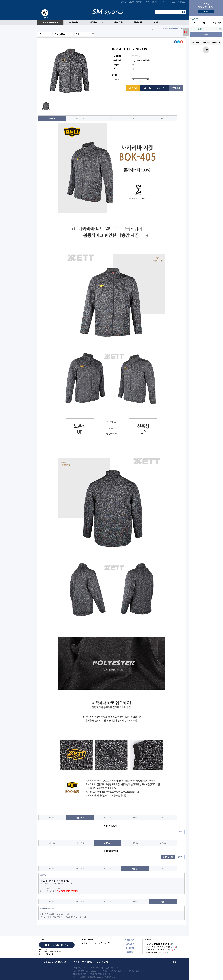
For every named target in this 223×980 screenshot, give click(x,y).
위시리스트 (181, 2)
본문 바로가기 (0, 0)
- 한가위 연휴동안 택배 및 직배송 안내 (158, 950)
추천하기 (176, 88)
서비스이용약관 (87, 962)
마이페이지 (140, 2)
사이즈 (116, 80)
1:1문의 (154, 2)
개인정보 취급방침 (102, 962)
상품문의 (108, 118)
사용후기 (80, 118)
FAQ (147, 2)
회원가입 (124, 2)
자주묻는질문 (130, 940)
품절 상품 (118, 23)
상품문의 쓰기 (168, 857)
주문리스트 (171, 2)
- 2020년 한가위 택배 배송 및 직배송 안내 (159, 947)
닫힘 (186, 32)
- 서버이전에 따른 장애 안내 (154, 952)
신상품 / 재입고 (96, 23)
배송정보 (135, 118)
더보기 (180, 832)
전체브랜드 (74, 23)
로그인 (206, 11)
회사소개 (76, 962)
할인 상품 (138, 23)
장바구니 (162, 2)
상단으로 (176, 962)
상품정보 (52, 118)
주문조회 (206, 42)
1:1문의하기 (130, 944)
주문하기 (206, 35)
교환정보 (163, 118)
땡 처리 (157, 23)
